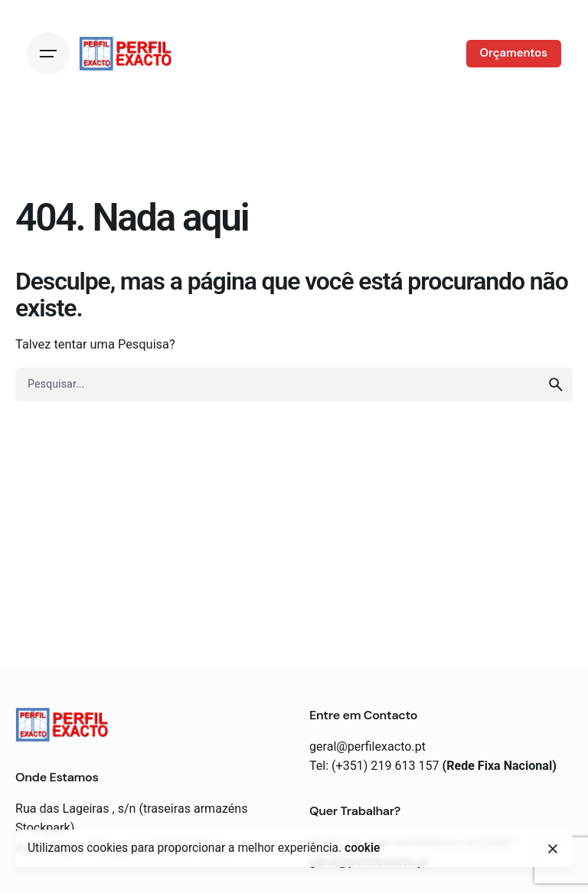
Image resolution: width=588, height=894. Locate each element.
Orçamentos (514, 53)
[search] (556, 385)
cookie (362, 848)
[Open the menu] (48, 54)
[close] (553, 849)
